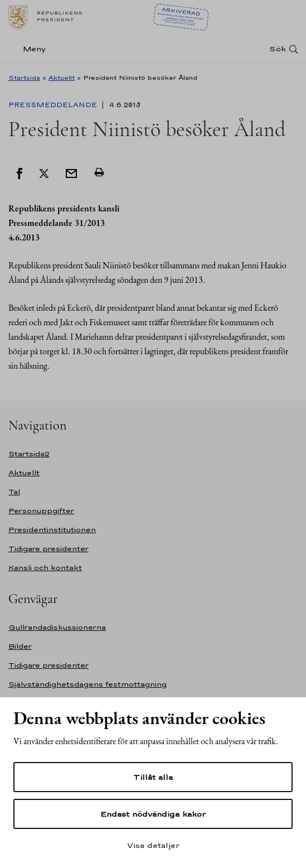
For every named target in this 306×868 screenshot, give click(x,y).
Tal (14, 492)
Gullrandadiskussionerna (57, 627)
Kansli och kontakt (45, 568)
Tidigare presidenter (48, 549)
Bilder (20, 646)
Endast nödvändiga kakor (153, 814)
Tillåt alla (153, 777)
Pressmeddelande (54, 105)
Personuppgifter (41, 511)
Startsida (24, 78)
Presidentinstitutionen (52, 530)
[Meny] (30, 49)
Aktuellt (62, 78)
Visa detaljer (153, 845)
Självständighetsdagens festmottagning (88, 684)
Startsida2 (29, 454)
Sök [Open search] (278, 49)
